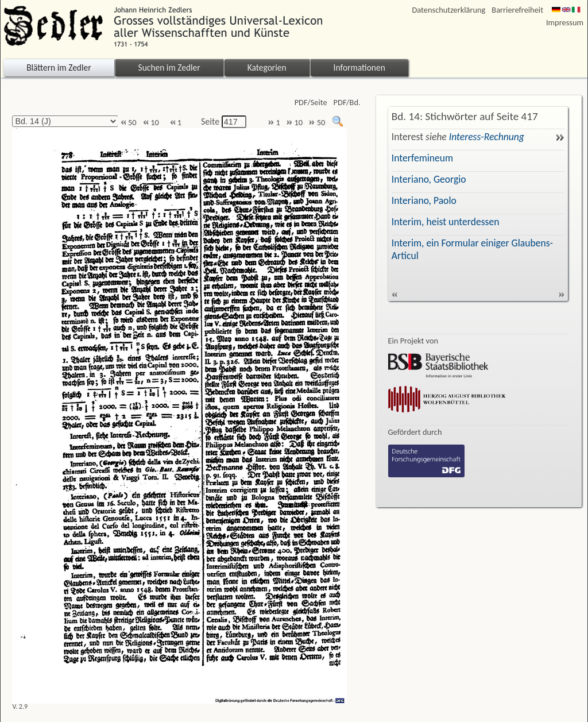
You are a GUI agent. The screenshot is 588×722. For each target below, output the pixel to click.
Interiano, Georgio (429, 179)
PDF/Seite (311, 103)
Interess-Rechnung (487, 137)
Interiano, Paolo (424, 200)
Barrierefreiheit (517, 10)
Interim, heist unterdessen (446, 222)
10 (151, 123)
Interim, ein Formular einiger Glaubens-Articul (472, 249)
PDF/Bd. (347, 103)
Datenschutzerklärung (449, 10)
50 (129, 123)
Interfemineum (422, 158)
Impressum (565, 23)
